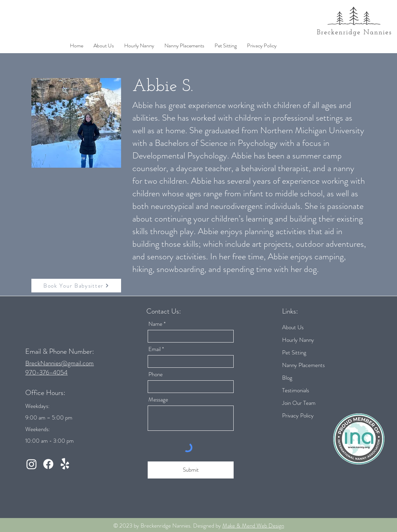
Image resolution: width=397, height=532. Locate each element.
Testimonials (296, 390)
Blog (287, 378)
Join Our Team (299, 403)
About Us (293, 327)
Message (158, 400)
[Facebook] (48, 464)
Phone (156, 374)
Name (155, 324)
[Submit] (191, 470)
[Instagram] (32, 464)
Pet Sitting (294, 352)
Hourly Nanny (298, 340)
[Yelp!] (65, 464)
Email (155, 349)
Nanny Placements (303, 365)
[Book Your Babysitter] (76, 286)
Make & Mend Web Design (253, 526)
